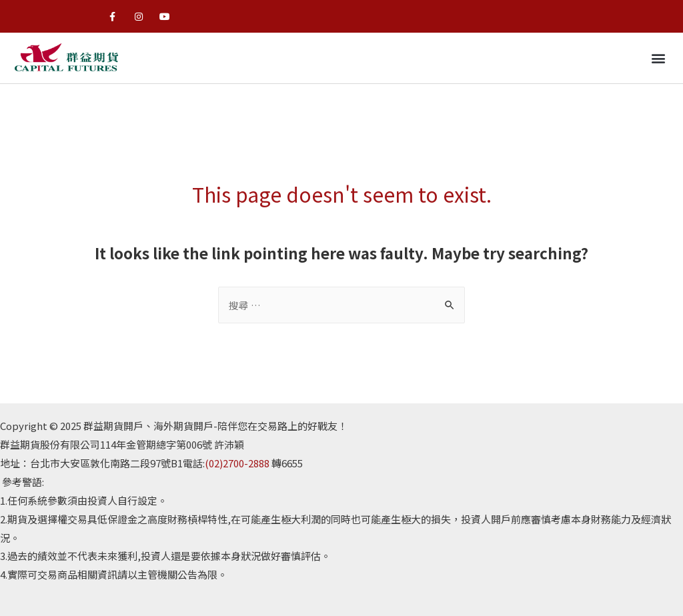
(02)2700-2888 (237, 463)
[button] (659, 58)
